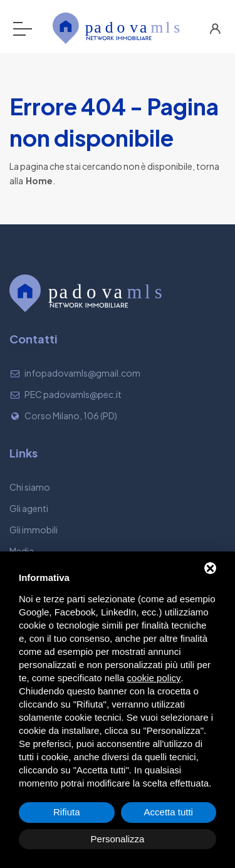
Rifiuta (67, 812)
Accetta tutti (169, 812)
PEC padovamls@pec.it (73, 394)
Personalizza (118, 839)
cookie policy (154, 678)
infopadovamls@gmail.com (82, 373)
